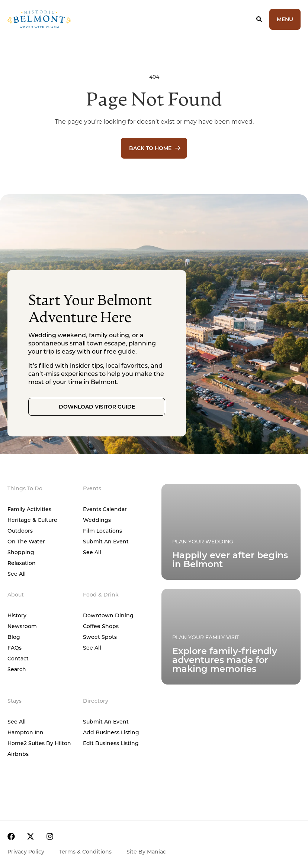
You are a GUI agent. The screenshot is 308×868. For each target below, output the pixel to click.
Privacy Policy (26, 851)
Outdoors (20, 531)
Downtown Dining (108, 615)
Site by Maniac (146, 851)
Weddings (97, 520)
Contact (18, 658)
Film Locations (102, 531)
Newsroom (22, 626)
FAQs (15, 648)
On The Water (26, 541)
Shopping (21, 552)
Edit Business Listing (111, 743)
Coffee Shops (101, 626)
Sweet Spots (100, 637)
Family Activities (29, 509)
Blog (14, 637)
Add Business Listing (111, 732)
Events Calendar (105, 509)
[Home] (66, 19)
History (17, 615)
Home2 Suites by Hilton (39, 743)
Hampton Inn (25, 732)
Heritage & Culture (32, 520)
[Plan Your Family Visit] (231, 532)
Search (17, 669)
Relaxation (22, 563)
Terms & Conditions (85, 851)
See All (17, 574)
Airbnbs (18, 754)
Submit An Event (106, 541)
